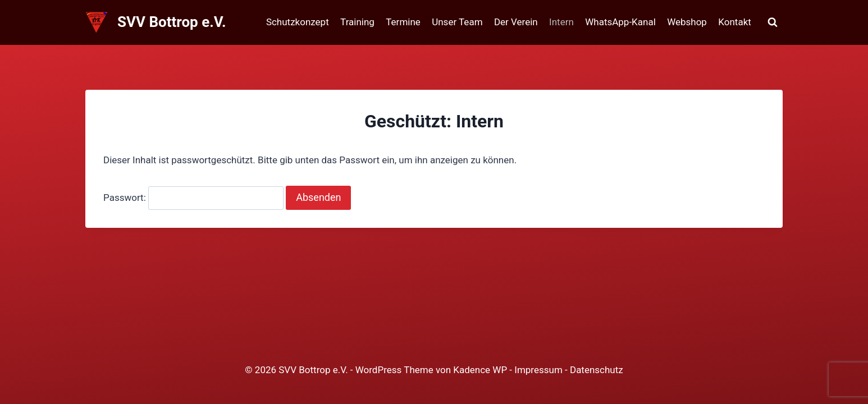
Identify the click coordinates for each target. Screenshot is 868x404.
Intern (561, 22)
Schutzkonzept (298, 22)
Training (357, 22)
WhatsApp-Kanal (620, 22)
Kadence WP (480, 370)
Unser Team (457, 22)
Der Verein (516, 22)
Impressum (538, 370)
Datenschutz (597, 370)
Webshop (687, 22)
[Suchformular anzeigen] (773, 22)
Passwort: (193, 198)
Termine (403, 22)
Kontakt (735, 22)
